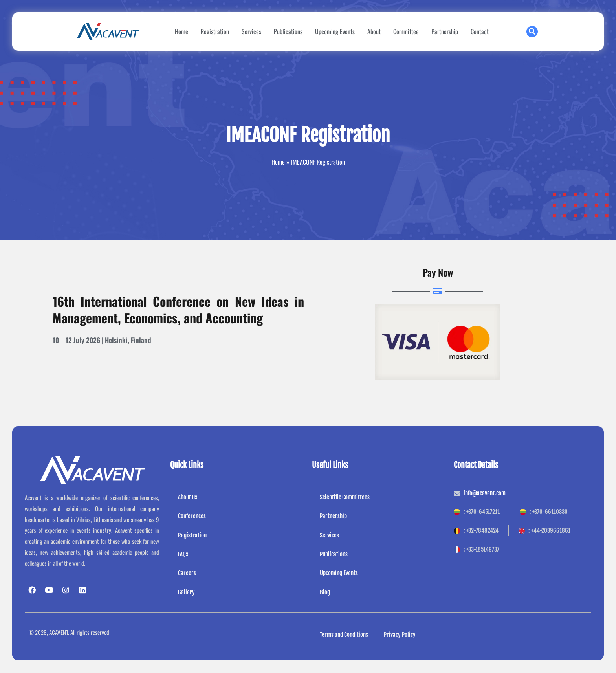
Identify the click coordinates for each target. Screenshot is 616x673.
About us (188, 497)
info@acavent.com (485, 493)
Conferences (192, 516)
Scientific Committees (345, 497)
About (374, 31)
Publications (288, 31)
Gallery (186, 592)
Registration (215, 31)
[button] (532, 32)
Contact (480, 31)
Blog (325, 592)
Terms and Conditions (344, 635)
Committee (406, 31)
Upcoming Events (335, 31)
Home (181, 31)
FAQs (183, 554)
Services (251, 31)
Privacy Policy (400, 635)
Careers (187, 573)
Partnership (445, 31)
